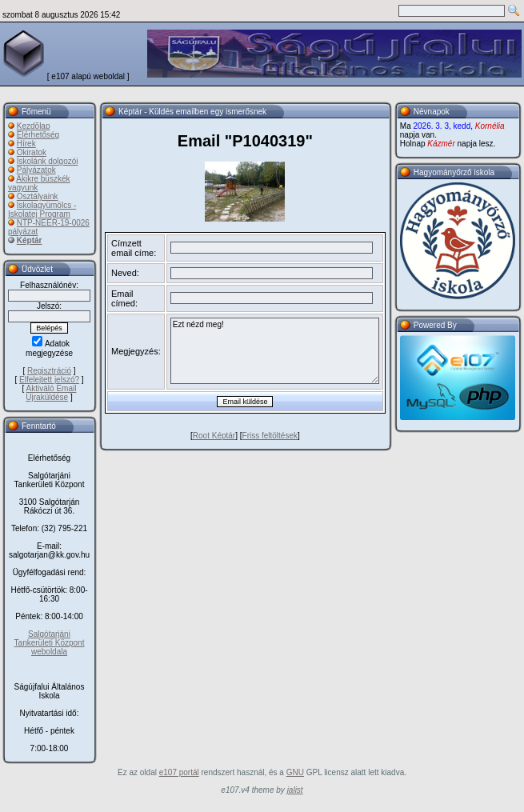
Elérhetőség (38, 135)
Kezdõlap (34, 126)
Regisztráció (49, 371)
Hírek (26, 144)
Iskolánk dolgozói (48, 161)
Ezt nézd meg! (275, 351)
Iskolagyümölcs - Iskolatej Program (42, 210)
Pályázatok (36, 170)
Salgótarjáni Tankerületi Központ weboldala (50, 643)
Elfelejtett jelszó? (49, 380)
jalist (295, 790)
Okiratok (32, 152)
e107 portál (179, 772)
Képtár (30, 240)
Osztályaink (38, 196)
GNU (295, 772)
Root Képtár (214, 436)
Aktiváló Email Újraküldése (51, 393)
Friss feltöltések (270, 436)
